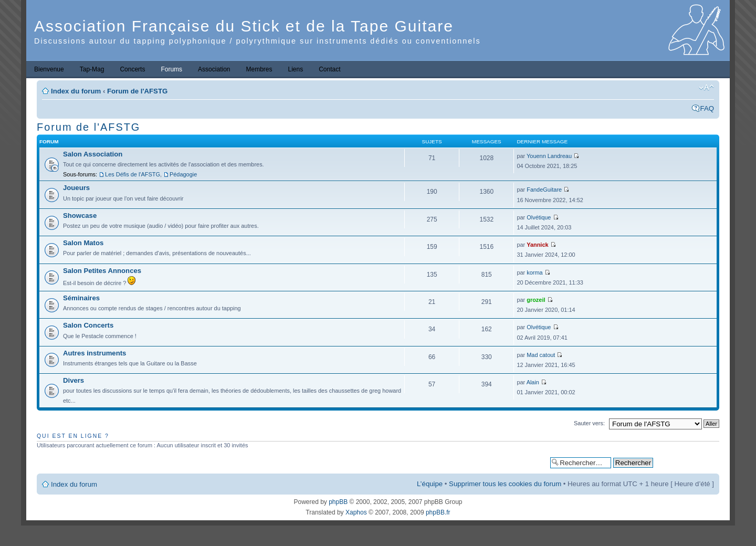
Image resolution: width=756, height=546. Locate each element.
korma (534, 272)
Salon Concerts (88, 325)
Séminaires (81, 298)
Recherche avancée (686, 462)
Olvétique (539, 217)
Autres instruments (94, 353)
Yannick (537, 245)
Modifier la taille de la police (706, 88)
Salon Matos (83, 243)
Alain (533, 382)
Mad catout (541, 355)
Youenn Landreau (549, 156)
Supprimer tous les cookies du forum (505, 484)
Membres (259, 69)
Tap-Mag (92, 69)
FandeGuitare (544, 190)
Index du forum (76, 91)
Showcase (80, 216)
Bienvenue (49, 69)
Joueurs (76, 188)
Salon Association (93, 154)
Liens (296, 69)
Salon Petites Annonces (102, 271)
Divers (73, 380)
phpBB (338, 502)
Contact (329, 69)
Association (214, 69)
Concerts (132, 69)
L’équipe (430, 484)
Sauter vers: (589, 423)
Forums (171, 69)
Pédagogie (183, 174)
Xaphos (356, 512)
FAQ (707, 108)
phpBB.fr (438, 512)
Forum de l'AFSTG (137, 91)
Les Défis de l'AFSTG (133, 174)
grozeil (536, 300)
